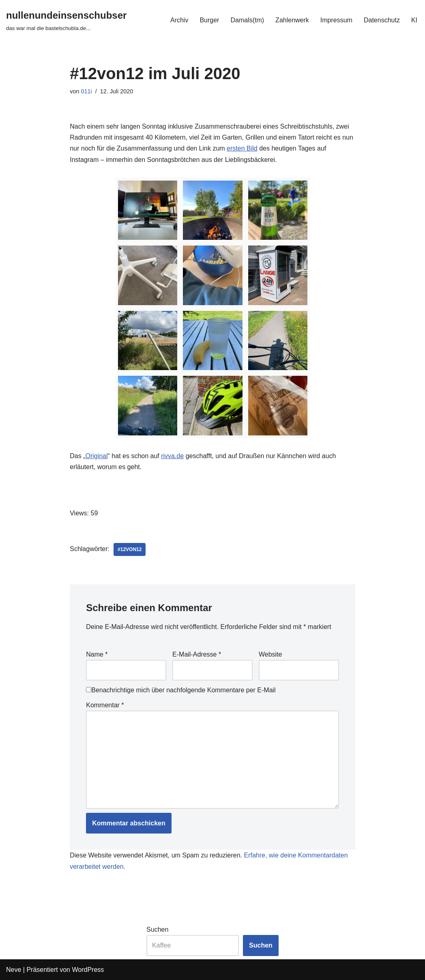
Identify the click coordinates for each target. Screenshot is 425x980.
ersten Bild (242, 148)
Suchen (157, 929)
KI (414, 20)
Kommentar (105, 705)
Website (270, 654)
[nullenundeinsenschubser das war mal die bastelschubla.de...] (66, 20)
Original (96, 456)
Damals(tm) (247, 20)
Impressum (336, 20)
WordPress (88, 970)
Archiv (179, 20)
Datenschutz (382, 20)
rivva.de (172, 456)
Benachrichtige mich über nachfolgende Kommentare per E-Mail (181, 690)
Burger (209, 20)
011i (86, 91)
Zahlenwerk (292, 20)
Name (97, 654)
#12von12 (130, 549)
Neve (14, 970)
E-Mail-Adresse (197, 654)
